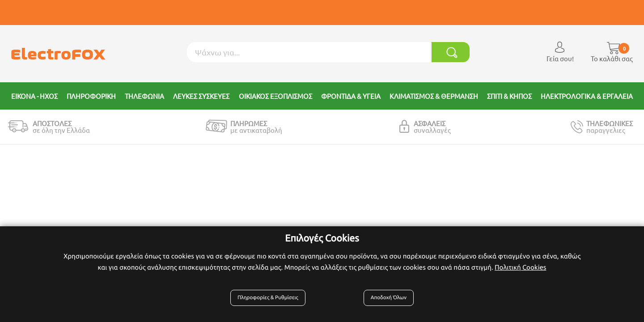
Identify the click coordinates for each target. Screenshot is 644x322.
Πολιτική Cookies (520, 270)
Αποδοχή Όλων (387, 301)
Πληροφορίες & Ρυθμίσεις (271, 301)
